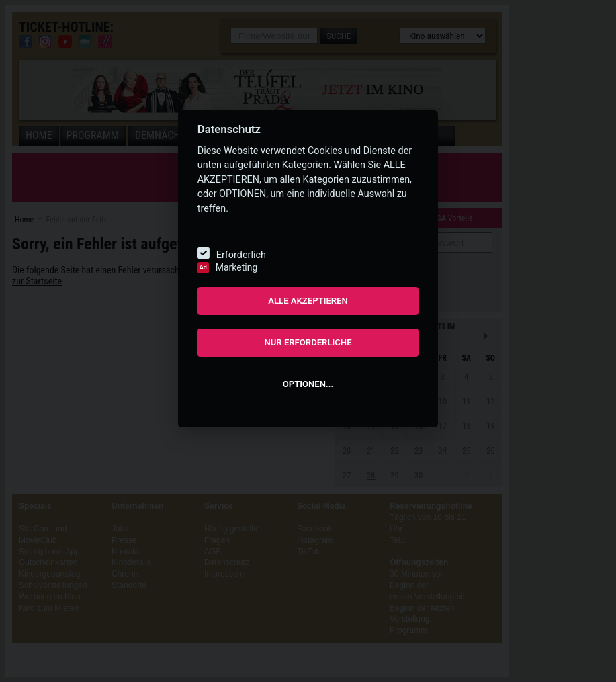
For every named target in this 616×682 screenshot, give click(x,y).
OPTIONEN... (308, 384)
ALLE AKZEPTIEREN (308, 301)
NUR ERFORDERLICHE (308, 342)
